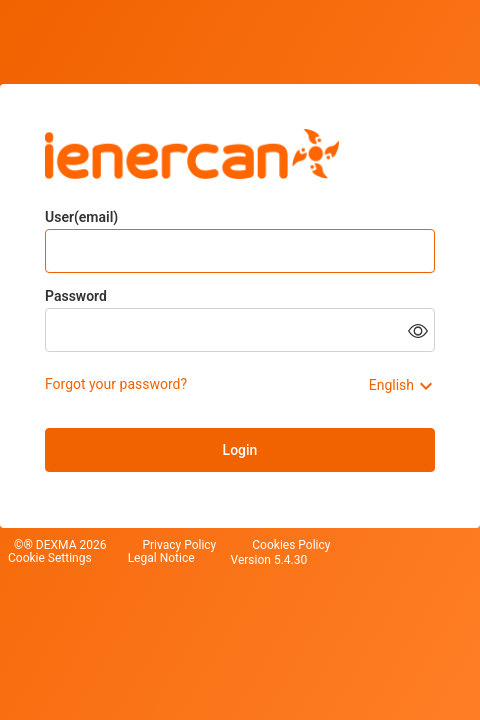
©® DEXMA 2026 (60, 545)
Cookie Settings (50, 558)
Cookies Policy (291, 545)
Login (240, 450)
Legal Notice (161, 558)
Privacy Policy (179, 545)
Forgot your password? (116, 384)
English (391, 385)
